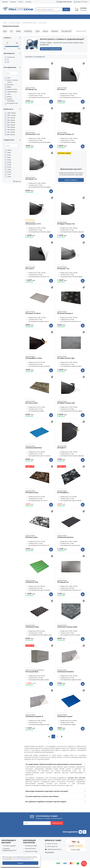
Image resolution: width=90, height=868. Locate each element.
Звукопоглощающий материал (39, 672)
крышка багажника (11, 100)
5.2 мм (9, 165)
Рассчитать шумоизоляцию (52, 50)
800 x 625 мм (11, 135)
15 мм (9, 177)
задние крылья (12, 92)
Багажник (55, 32)
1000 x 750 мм (11, 116)
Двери (18, 32)
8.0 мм (9, 172)
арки (9, 78)
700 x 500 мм (11, 130)
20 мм (9, 158)
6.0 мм (9, 168)
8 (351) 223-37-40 (52, 848)
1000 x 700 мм (11, 114)
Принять (21, 863)
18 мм (9, 153)
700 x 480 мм (11, 128)
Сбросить (18, 182)
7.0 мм (9, 170)
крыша (9, 97)
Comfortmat (28, 32)
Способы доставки (31, 847)
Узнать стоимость (71, 181)
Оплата (21, 2)
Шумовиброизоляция (26, 23)
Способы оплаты (30, 850)
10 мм (37, 32)
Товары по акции (80, 17)
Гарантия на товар (31, 853)
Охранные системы (28, 17)
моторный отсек (12, 104)
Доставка (13, 2)
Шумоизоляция (39, 90)
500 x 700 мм (11, 126)
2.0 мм (9, 156)
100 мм (9, 151)
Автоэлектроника (45, 17)
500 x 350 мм (11, 123)
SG (8, 60)
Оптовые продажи (9, 847)
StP (11, 32)
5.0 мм (9, 163)
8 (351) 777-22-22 (52, 845)
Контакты (28, 2)
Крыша (45, 32)
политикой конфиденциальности (24, 859)
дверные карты (12, 90)
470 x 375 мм (11, 118)
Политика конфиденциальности (9, 851)
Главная (5, 23)
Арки (5, 32)
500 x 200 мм (11, 121)
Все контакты (50, 854)
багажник (10, 85)
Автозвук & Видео (10, 17)
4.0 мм (9, 160)
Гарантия (5, 2)
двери (9, 87)
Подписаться (57, 825)
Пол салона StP (66, 32)
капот (9, 95)
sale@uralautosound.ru (55, 851)
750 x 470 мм (11, 133)
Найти (66, 9)
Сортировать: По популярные (34, 58)
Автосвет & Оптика (63, 17)
